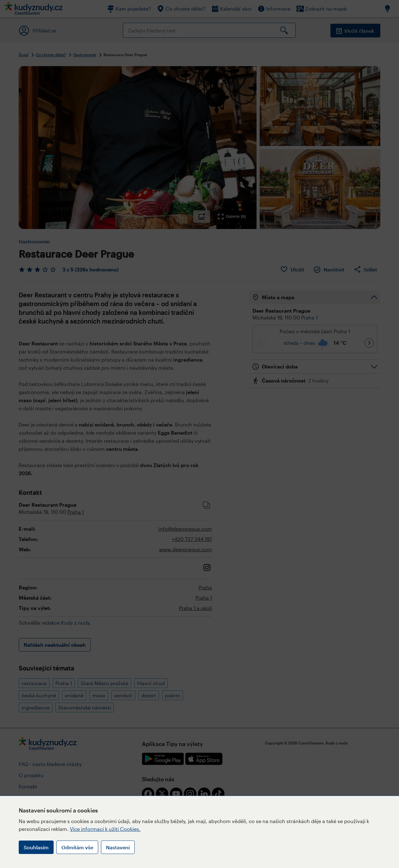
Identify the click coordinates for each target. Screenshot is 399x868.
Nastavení (118, 847)
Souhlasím (36, 847)
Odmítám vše (77, 847)
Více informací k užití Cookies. (105, 829)
